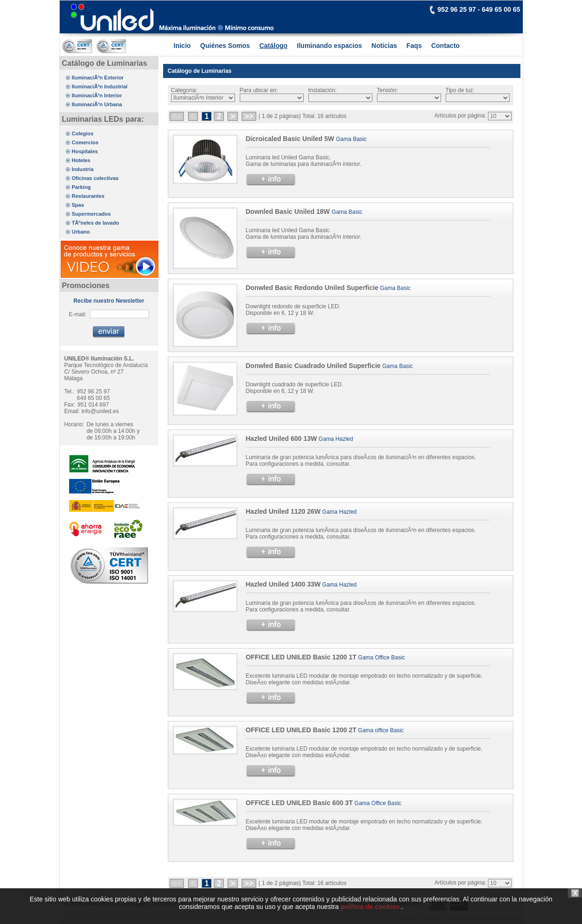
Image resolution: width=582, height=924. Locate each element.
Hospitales (85, 151)
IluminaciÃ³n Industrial (100, 86)
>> (249, 116)
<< (177, 116)
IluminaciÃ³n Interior (97, 95)
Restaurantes (88, 196)
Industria (83, 169)
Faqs (414, 46)
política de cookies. (371, 920)
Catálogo (274, 46)
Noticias (384, 46)
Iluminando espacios (330, 46)
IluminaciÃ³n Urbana (97, 104)
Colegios (83, 133)
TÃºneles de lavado (96, 223)
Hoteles (81, 160)
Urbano (81, 232)
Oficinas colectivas (95, 178)
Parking (81, 187)
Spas (78, 205)
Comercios (85, 142)
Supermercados (91, 214)
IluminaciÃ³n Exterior (98, 78)
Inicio (182, 46)
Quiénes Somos (225, 46)
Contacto (445, 46)
